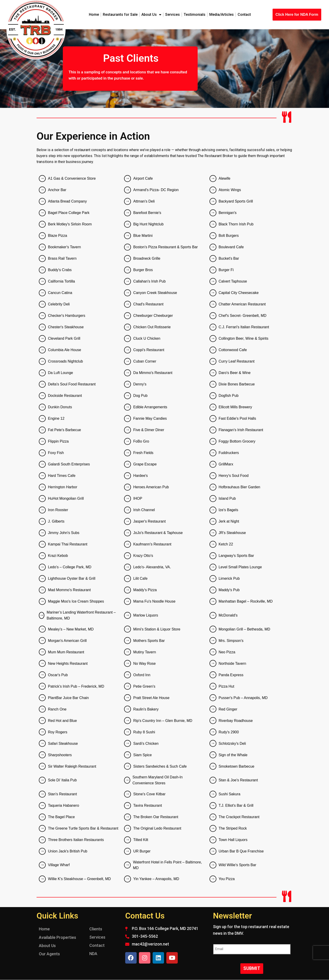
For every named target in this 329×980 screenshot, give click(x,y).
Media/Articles (222, 15)
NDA (93, 954)
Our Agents (49, 954)
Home (94, 15)
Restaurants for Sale (120, 15)
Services (172, 15)
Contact (244, 15)
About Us (151, 15)
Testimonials (195, 15)
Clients (96, 929)
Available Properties (57, 937)
